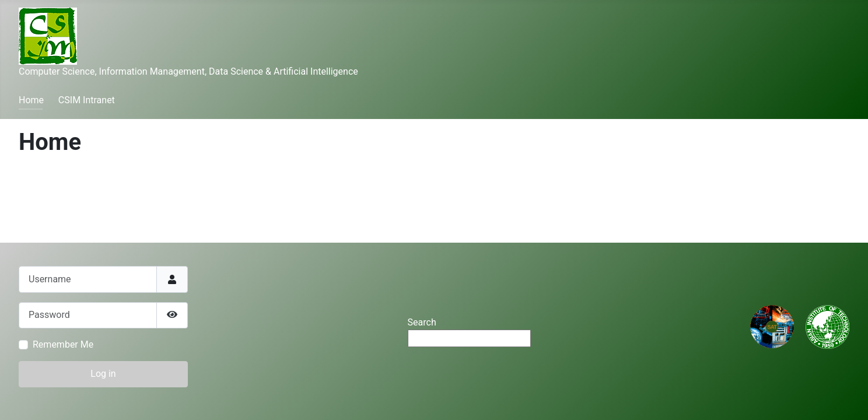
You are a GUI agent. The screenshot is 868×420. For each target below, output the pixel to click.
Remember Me (63, 344)
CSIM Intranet (87, 100)
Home (31, 100)
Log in (103, 374)
